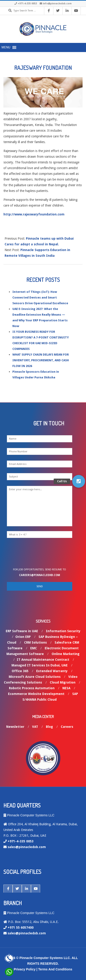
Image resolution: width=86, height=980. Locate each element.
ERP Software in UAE (22, 631)
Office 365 (20, 671)
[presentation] (44, 554)
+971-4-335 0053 (27, 4)
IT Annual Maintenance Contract (43, 660)
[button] (79, 481)
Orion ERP (23, 637)
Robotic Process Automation (32, 688)
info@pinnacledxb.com (57, 4)
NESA (66, 688)
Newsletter (15, 727)
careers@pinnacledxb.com (40, 575)
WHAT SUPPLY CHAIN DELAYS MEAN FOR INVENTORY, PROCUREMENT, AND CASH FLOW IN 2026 (41, 360)
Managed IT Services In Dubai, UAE (40, 665)
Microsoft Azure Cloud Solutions (35, 677)
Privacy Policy (25, 969)
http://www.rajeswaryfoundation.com (34, 214)
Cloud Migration (63, 682)
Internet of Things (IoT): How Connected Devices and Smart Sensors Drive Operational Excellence (40, 297)
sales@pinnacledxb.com (27, 847)
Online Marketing (66, 654)
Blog (49, 727)
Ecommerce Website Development (36, 694)
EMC (34, 648)
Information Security (63, 631)
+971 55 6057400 (21, 928)
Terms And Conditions (55, 969)
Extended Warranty (52, 671)
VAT (35, 727)
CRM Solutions (35, 642)
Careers (67, 727)
